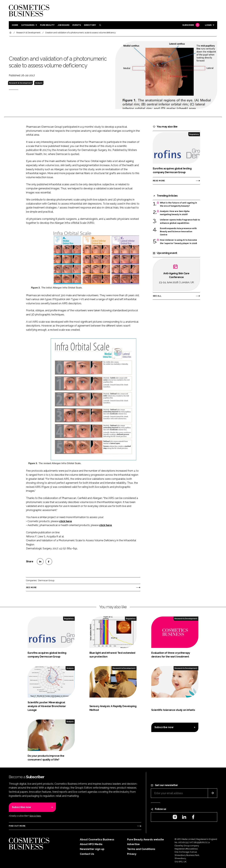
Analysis (39, 83)
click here (66, 521)
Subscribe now (164, 727)
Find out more (17, 826)
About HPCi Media (91, 844)
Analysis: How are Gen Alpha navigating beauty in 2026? (175, 213)
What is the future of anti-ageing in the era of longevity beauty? (178, 204)
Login (208, 25)
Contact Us (87, 854)
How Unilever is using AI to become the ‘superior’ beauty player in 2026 (178, 242)
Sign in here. (35, 816)
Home (15, 25)
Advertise (133, 844)
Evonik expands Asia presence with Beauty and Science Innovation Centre (178, 232)
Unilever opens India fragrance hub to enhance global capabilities (180, 221)
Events (77, 25)
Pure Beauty (47, 25)
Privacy (132, 854)
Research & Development (20, 83)
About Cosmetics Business (97, 840)
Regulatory (194, 134)
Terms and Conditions (141, 849)
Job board (63, 25)
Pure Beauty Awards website (145, 840)
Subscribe (191, 25)
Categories (28, 25)
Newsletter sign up (92, 849)
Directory (90, 25)
